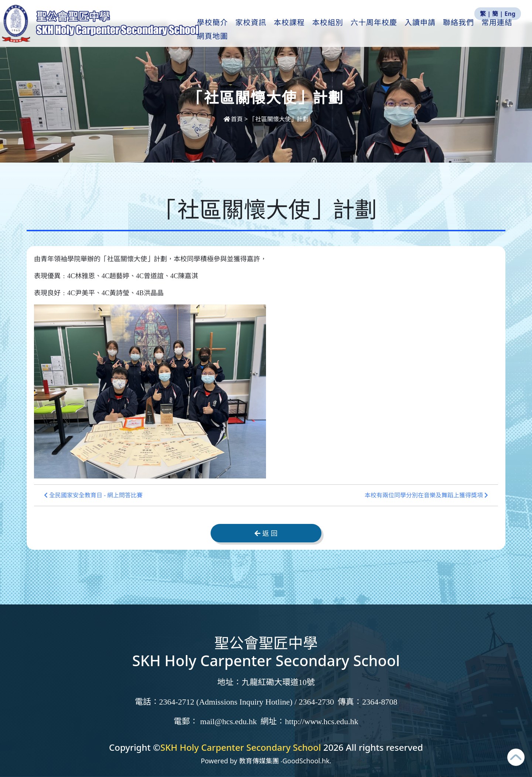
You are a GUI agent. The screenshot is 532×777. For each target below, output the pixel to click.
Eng (510, 14)
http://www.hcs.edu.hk (321, 721)
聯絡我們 (464, 30)
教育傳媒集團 (259, 761)
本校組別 (333, 30)
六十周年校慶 (379, 30)
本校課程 (294, 30)
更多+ (499, 30)
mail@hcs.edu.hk (229, 721)
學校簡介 (218, 30)
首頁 (234, 119)
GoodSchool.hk (306, 761)
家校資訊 (256, 30)
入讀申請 (425, 30)
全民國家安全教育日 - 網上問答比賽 (93, 495)
